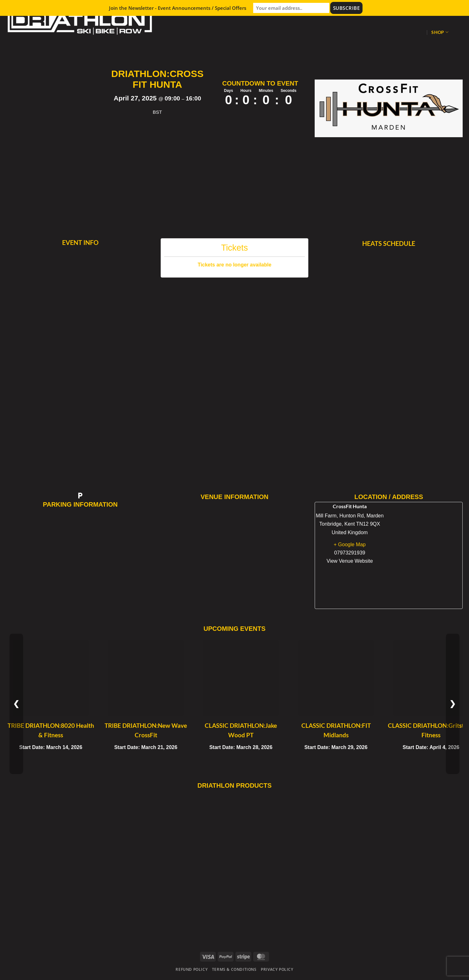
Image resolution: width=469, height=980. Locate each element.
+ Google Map (350, 544)
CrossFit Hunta (350, 506)
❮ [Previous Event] (16, 704)
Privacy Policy (277, 969)
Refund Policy (192, 969)
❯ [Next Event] (453, 704)
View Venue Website (350, 561)
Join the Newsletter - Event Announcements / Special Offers (178, 8)
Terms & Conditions (234, 969)
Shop (440, 32)
